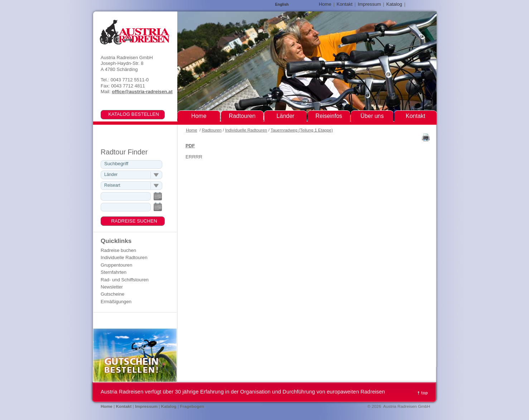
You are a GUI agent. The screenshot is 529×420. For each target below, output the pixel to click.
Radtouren (212, 130)
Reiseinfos (329, 116)
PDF (190, 146)
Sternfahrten (114, 272)
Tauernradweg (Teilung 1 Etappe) (302, 130)
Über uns (372, 116)
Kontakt (345, 4)
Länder (285, 116)
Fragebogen (192, 406)
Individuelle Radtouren (246, 130)
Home (191, 130)
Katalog (394, 4)
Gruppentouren (116, 265)
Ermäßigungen (116, 302)
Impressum (369, 4)
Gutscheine (112, 294)
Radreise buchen (118, 250)
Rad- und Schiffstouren (125, 280)
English (282, 4)
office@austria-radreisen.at (142, 92)
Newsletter (112, 287)
